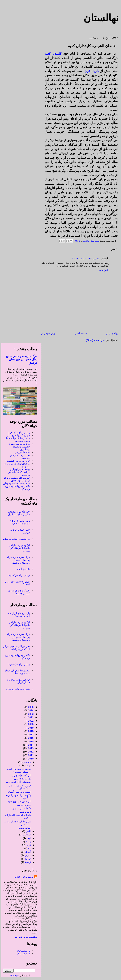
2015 (29, 741)
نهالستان (100, 18)
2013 (29, 748)
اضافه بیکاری (23, 828)
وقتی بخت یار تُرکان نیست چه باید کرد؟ (18, 522)
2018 (29, 731)
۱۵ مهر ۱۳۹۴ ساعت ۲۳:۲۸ (84, 259)
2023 (29, 714)
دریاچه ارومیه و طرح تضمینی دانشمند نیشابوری (18, 447)
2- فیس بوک (22, 954)
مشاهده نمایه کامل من (24, 937)
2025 (29, 707)
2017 (29, 734)
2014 (29, 745)
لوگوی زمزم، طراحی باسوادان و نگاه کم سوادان (18, 548)
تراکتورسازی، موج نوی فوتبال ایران (17, 681)
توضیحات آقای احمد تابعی (17, 782)
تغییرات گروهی (22, 805)
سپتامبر (25, 835)
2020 (29, 724)
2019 (29, 728)
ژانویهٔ (26, 862)
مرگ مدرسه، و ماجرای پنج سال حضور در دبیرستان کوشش (20, 359)
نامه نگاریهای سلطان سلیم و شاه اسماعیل (18, 513)
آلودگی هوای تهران (20, 775)
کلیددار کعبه (52, 54)
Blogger (13, 976)
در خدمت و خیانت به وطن (15, 483)
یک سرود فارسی (21, 779)
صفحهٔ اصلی (79, 333)
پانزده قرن (91, 71)
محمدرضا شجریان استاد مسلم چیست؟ (16, 440)
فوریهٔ (27, 859)
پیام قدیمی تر (47, 333)
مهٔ (28, 848)
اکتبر (27, 831)
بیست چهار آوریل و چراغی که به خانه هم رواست (18, 472)
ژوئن (27, 845)
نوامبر (26, 765)
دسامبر (26, 762)
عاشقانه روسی (21, 452)
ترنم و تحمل (24, 812)
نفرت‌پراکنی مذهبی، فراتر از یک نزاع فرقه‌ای (15, 479)
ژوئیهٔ (27, 842)
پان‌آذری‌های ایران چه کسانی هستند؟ (18, 592)
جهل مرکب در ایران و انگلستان (19, 787)
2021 (29, 721)
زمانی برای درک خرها (18, 433)
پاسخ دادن (102, 270)
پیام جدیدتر (111, 333)
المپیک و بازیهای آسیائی (18, 792)
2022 (29, 717)
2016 (29, 738)
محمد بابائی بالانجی (90, 241)
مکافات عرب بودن (20, 808)
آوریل (27, 852)
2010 (29, 759)
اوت (27, 838)
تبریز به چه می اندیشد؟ (16, 461)
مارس (26, 855)
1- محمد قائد (22, 951)
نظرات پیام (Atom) (94, 340)
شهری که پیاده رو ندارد (17, 435)
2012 (29, 752)
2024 (29, 710)
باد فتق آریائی (21, 569)
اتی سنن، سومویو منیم (18, 801)
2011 (29, 755)
